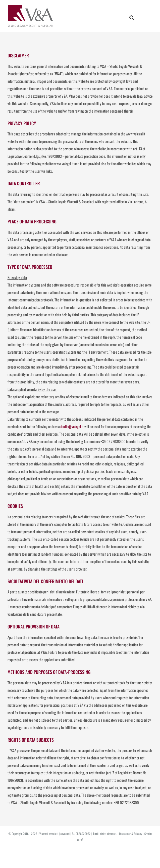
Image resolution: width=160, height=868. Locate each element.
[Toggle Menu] (149, 18)
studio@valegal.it (72, 426)
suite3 (80, 840)
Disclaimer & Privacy (131, 834)
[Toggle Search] (132, 18)
